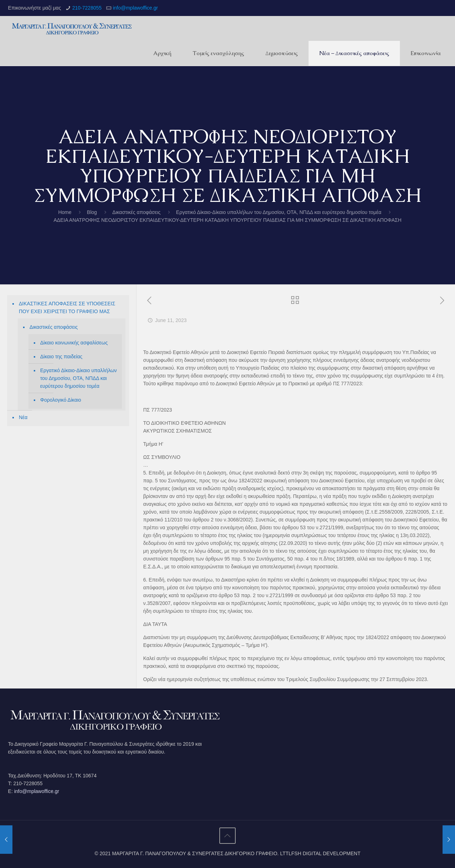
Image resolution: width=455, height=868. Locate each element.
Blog (92, 212)
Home (65, 212)
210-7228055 (87, 8)
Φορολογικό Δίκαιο (61, 400)
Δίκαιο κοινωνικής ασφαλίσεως (74, 343)
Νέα (23, 417)
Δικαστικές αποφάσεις (136, 212)
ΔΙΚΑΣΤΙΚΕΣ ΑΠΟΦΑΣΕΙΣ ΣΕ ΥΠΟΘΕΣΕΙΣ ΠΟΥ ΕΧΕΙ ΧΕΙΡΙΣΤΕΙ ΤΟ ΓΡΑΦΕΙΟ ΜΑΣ (67, 307)
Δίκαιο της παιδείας (61, 357)
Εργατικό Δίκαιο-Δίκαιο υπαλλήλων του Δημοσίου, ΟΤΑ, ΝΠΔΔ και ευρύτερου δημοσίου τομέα (279, 212)
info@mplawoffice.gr (135, 8)
